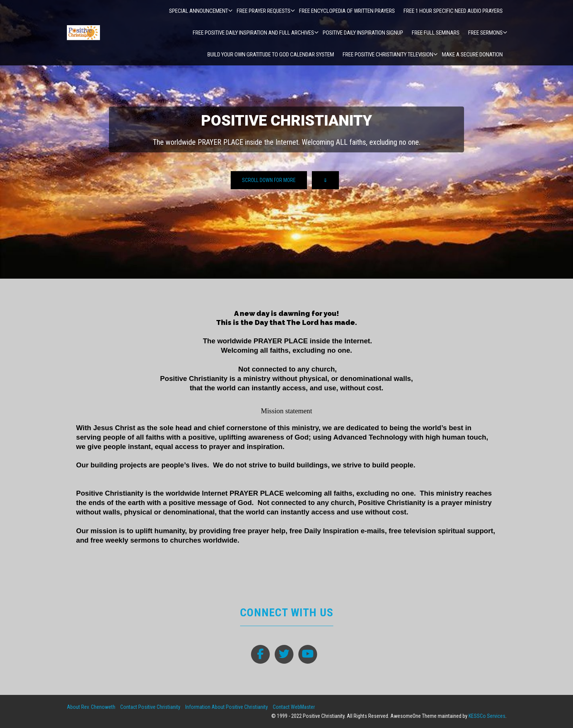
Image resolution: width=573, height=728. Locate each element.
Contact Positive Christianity (150, 707)
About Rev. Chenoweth (91, 707)
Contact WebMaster (294, 707)
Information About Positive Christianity (227, 707)
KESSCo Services (487, 716)
